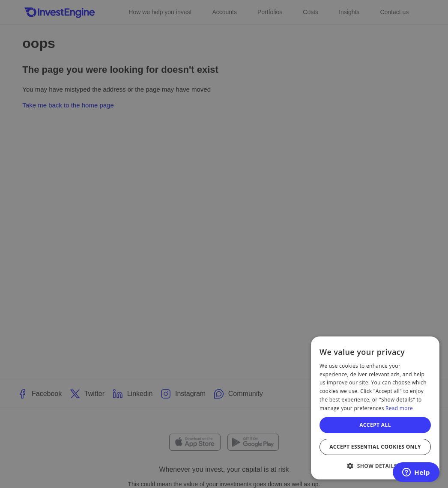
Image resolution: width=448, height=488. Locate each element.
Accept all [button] (375, 425)
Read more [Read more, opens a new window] (399, 408)
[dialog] (375, 408)
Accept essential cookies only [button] (375, 447)
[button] (375, 466)
